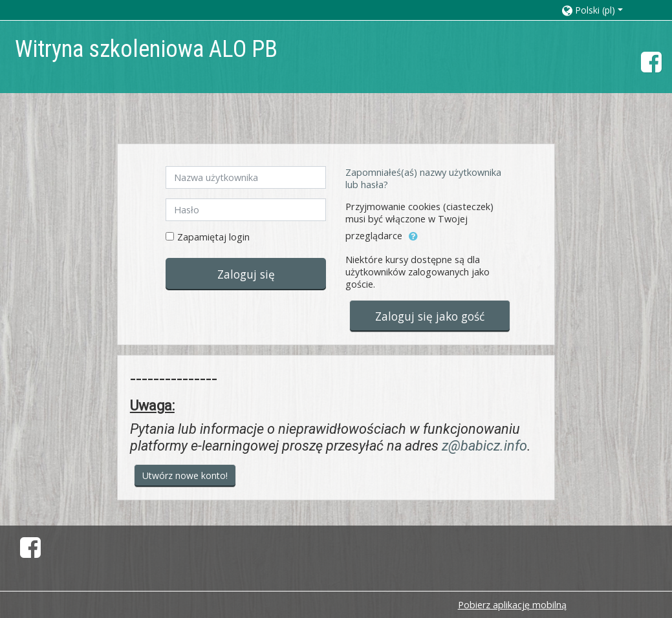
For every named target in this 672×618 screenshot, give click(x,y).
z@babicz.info (484, 446)
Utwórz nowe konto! (185, 475)
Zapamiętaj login (213, 237)
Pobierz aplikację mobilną (512, 605)
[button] (604, 10)
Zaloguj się (246, 274)
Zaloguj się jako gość (430, 316)
